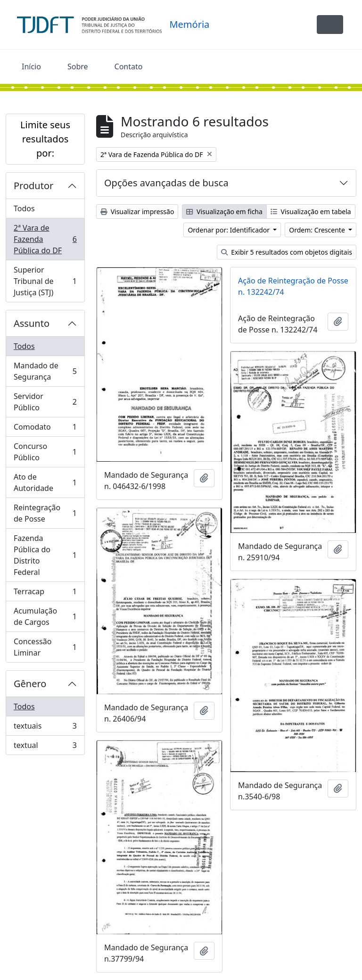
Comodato (45, 429)
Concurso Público (45, 452)
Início (31, 66)
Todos (24, 208)
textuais (45, 728)
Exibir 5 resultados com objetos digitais (287, 252)
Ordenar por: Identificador (229, 230)
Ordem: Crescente (318, 230)
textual (45, 747)
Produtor (33, 186)
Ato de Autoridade (45, 482)
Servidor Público (45, 402)
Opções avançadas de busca (166, 183)
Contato (129, 66)
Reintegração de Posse (45, 513)
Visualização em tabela (311, 212)
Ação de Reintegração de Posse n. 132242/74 (293, 286)
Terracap (45, 594)
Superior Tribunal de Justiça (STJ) (45, 281)
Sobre (78, 66)
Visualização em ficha (224, 212)
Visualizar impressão (137, 212)
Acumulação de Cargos (45, 616)
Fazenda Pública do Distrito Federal (45, 555)
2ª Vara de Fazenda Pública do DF (45, 239)
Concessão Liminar (45, 647)
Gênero (30, 684)
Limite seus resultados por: (45, 139)
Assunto (32, 323)
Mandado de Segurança (45, 371)
